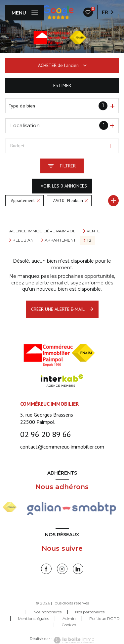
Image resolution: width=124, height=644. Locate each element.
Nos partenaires (90, 612)
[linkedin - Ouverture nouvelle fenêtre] (78, 569)
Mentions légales (33, 618)
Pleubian (23, 240)
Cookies (69, 625)
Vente (93, 231)
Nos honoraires (47, 612)
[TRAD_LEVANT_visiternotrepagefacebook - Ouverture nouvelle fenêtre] (46, 569)
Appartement (60, 240)
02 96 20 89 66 (46, 434)
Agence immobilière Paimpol (42, 231)
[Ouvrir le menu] (25, 13)
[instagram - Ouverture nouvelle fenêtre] (62, 569)
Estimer (62, 85)
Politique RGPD (104, 618)
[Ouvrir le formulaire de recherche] (62, 166)
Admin (69, 618)
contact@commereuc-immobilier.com (62, 447)
